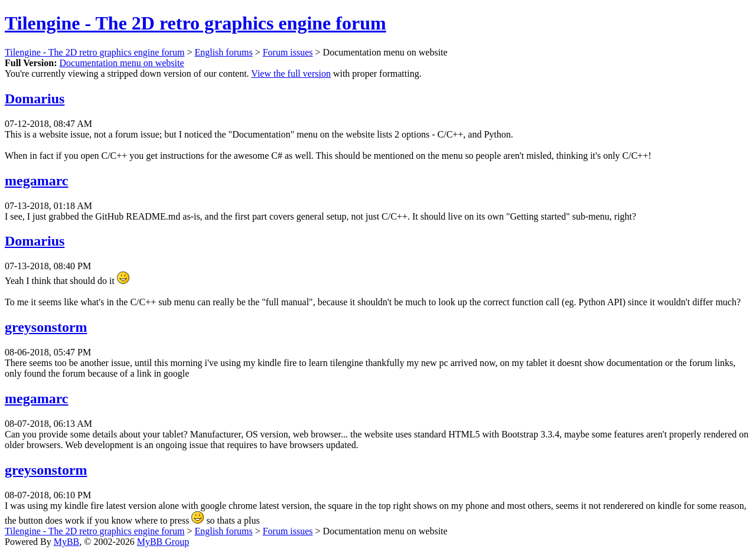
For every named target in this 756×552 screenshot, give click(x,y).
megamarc (37, 181)
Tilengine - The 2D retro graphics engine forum (195, 23)
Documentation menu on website (121, 63)
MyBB (67, 542)
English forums (223, 52)
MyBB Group (163, 542)
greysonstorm (46, 327)
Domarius (35, 99)
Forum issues (288, 52)
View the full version (291, 74)
